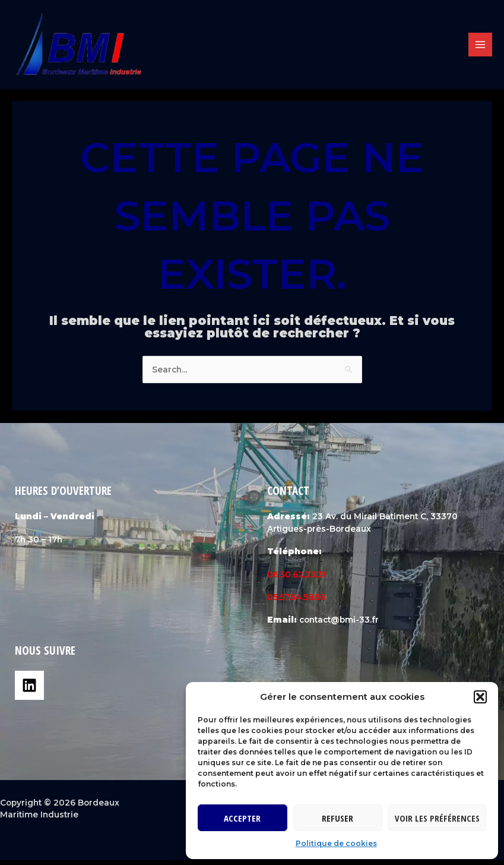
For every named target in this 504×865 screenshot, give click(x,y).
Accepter (242, 818)
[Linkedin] (29, 691)
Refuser (337, 818)
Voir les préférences (437, 818)
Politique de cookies (336, 843)
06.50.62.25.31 (297, 579)
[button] (480, 697)
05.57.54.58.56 (296, 602)
